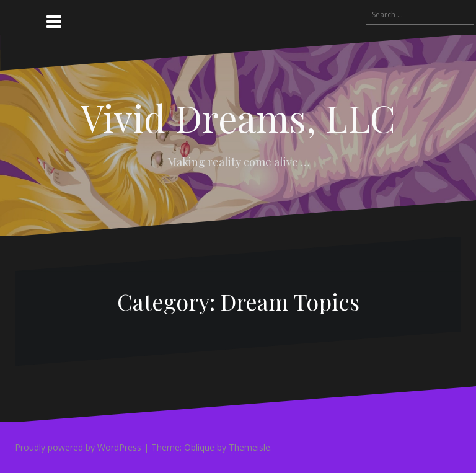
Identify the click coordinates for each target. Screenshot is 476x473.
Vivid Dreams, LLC (238, 117)
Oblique (199, 447)
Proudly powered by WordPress (78, 447)
